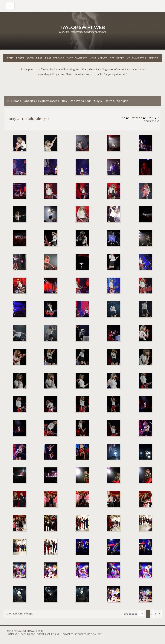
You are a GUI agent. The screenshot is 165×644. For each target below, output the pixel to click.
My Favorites (136, 58)
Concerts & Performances (40, 101)
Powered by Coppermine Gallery (82, 634)
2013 (64, 101)
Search (153, 58)
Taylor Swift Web (82, 27)
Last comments (77, 58)
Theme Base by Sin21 (49, 634)
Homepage (13, 634)
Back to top (28, 634)
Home (10, 58)
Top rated (117, 58)
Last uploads (55, 58)
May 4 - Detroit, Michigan (111, 101)
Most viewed (98, 58)
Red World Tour (80, 101)
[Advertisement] (82, 85)
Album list (35, 58)
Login (20, 58)
